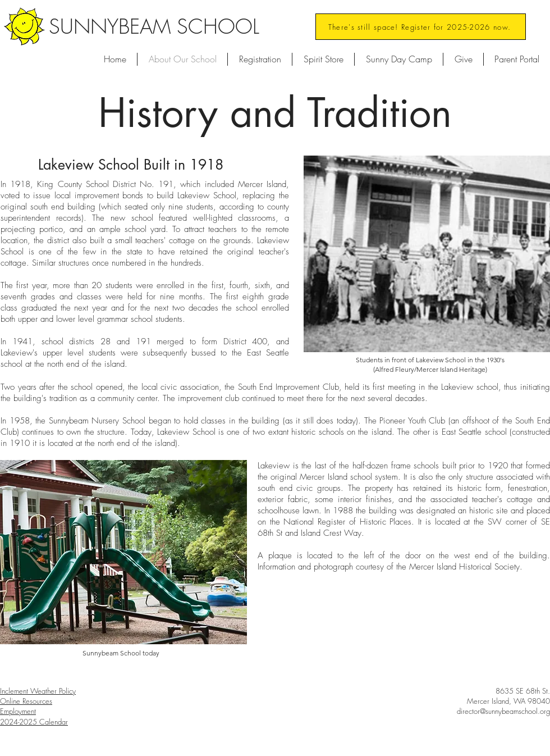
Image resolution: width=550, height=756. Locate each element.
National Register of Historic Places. (349, 522)
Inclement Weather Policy (38, 691)
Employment (18, 711)
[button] (399, 59)
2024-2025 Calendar (34, 722)
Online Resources (26, 701)
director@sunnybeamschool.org (503, 711)
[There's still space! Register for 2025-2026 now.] (421, 27)
